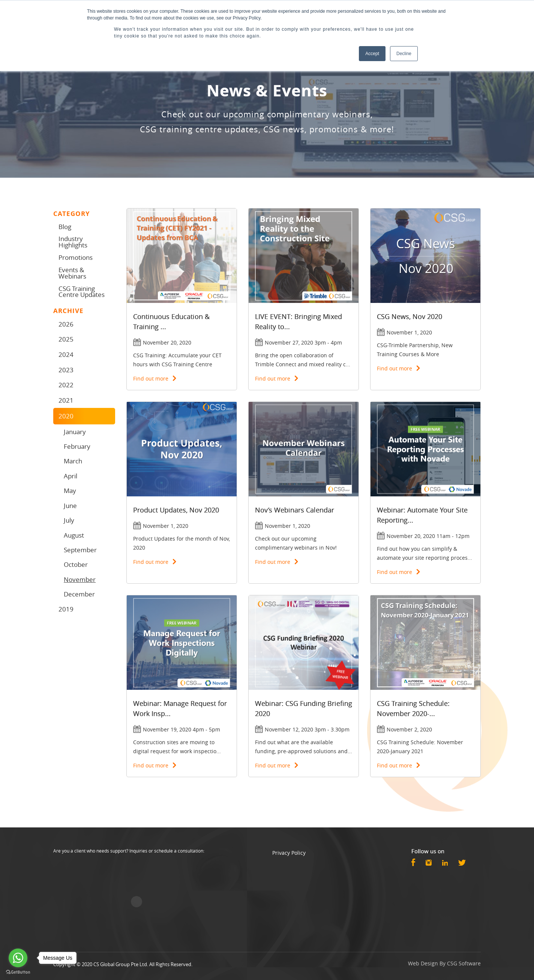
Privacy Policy (289, 853)
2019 (66, 609)
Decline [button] (404, 54)
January (75, 432)
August (74, 535)
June (70, 506)
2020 (66, 416)
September (80, 550)
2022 (66, 385)
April (70, 476)
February (77, 446)
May (70, 491)
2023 (66, 370)
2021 (66, 400)
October (76, 564)
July (69, 520)
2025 (66, 339)
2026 (66, 324)
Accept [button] (372, 54)
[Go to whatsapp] (18, 958)
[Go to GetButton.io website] (18, 972)
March (73, 461)
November (80, 579)
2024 (66, 354)
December (79, 594)
